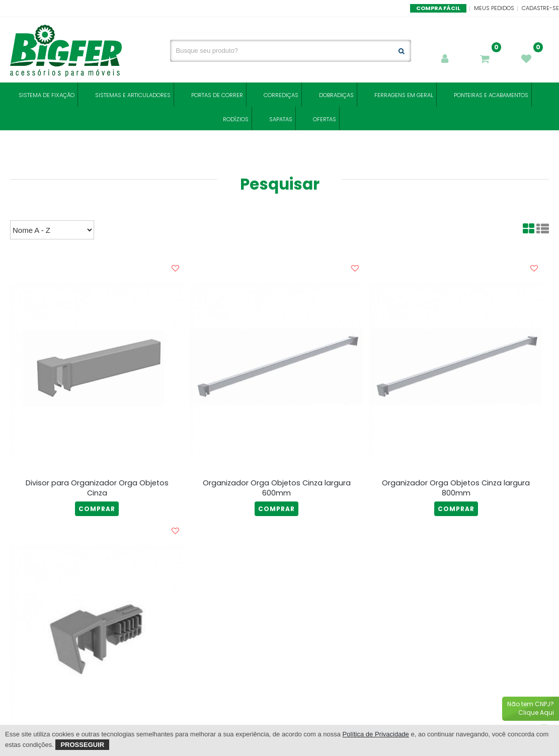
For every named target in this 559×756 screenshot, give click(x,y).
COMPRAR (97, 509)
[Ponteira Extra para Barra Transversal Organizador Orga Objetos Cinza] (97, 632)
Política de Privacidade (376, 734)
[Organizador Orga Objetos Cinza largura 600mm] (277, 369)
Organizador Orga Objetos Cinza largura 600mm (277, 488)
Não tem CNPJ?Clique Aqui (531, 708)
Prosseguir (82, 745)
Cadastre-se (540, 8)
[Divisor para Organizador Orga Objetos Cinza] (97, 369)
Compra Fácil (438, 8)
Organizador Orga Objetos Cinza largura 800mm (456, 488)
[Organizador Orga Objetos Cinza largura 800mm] (456, 369)
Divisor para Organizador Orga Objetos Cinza (97, 488)
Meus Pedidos (494, 8)
